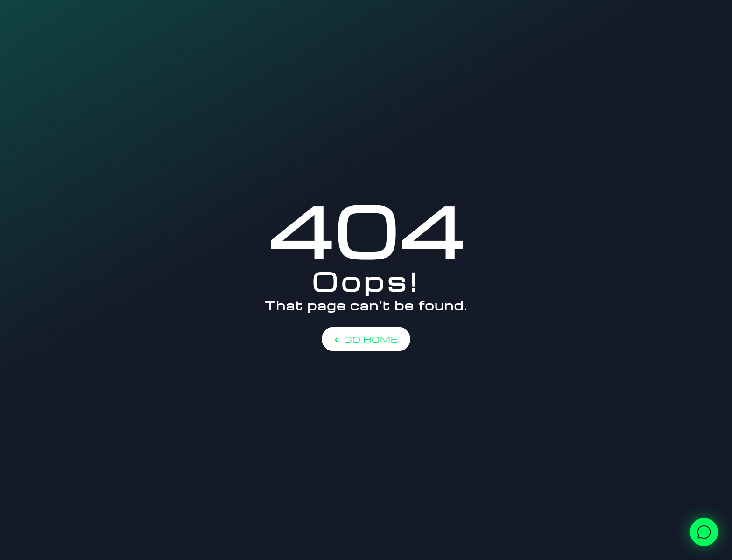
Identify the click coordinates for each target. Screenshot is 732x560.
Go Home (366, 339)
